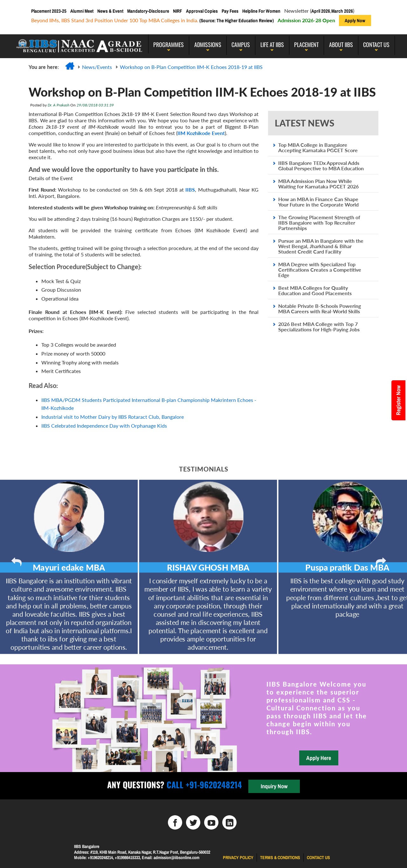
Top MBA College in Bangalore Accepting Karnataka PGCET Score (318, 147)
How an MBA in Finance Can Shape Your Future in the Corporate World (318, 202)
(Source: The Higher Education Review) (236, 20)
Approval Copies (202, 11)
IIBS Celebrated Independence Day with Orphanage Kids (104, 426)
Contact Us (376, 44)
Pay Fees (230, 11)
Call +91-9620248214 (203, 785)
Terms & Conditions (280, 858)
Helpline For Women (261, 11)
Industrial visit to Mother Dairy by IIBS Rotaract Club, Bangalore (113, 417)
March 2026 (342, 11)
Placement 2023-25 (49, 11)
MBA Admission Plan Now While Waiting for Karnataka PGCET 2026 (318, 184)
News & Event (110, 11)
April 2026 (321, 11)
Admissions (208, 44)
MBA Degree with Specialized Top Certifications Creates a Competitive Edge (320, 270)
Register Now (398, 400)
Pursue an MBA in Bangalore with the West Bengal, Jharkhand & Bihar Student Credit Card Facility (321, 246)
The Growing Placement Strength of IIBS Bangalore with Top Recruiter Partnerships (319, 223)
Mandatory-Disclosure (148, 11)
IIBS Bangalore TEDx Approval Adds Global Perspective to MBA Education (321, 166)
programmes (169, 44)
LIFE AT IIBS (272, 44)
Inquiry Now (274, 786)
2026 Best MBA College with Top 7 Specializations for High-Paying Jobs (319, 327)
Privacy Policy (238, 858)
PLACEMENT (306, 44)
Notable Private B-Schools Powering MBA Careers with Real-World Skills (320, 309)
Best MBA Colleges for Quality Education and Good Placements (315, 290)
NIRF (178, 11)
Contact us (318, 858)
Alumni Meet (82, 11)
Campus (241, 44)
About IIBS (341, 44)
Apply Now (355, 20)
